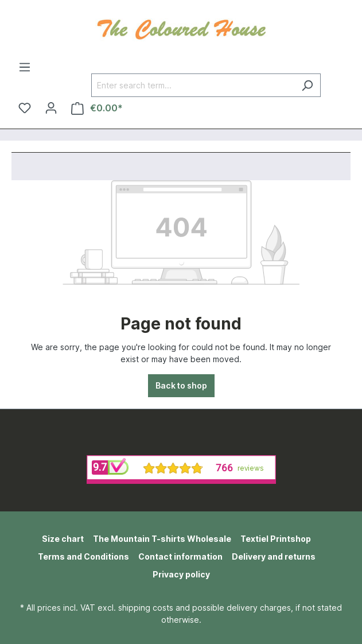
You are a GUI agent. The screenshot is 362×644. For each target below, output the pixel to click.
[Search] (307, 85)
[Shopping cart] (97, 108)
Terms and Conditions (83, 556)
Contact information (180, 556)
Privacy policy (181, 574)
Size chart (63, 539)
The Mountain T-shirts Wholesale (162, 539)
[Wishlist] (25, 108)
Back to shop (181, 385)
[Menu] (25, 67)
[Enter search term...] (193, 85)
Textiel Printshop (276, 539)
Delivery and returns (274, 556)
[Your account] (51, 108)
